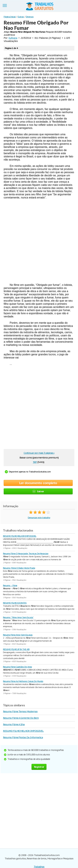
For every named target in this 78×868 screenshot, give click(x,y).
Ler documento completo (38, 483)
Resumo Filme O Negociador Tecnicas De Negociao (26, 554)
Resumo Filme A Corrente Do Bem (21, 718)
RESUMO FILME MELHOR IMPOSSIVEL (20, 536)
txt (35, 462)
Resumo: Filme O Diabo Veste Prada (19, 568)
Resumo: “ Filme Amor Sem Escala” (18, 617)
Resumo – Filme (10, 585)
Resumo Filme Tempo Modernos (20, 711)
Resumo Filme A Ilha (14, 724)
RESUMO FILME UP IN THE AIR (16, 649)
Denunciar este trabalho (39, 518)
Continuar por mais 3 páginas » (39, 453)
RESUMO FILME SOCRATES (15, 603)
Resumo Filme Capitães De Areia (17, 667)
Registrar (39, 767)
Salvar (38, 491)
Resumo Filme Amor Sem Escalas (18, 635)
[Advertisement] (39, 241)
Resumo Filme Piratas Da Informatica (23, 737)
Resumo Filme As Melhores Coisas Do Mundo (23, 681)
